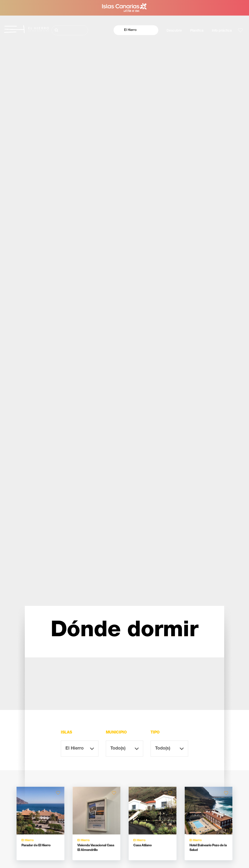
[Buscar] (70, 30)
